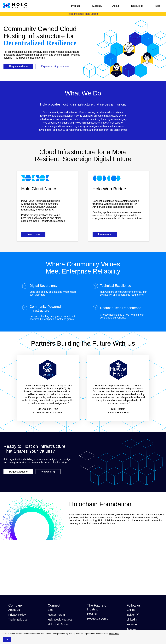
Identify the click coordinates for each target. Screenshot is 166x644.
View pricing (48, 472)
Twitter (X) (133, 615)
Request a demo (18, 66)
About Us (14, 610)
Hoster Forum (56, 615)
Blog (51, 610)
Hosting (92, 614)
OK (7, 639)
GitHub (131, 610)
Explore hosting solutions (55, 66)
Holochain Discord (59, 624)
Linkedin (132, 620)
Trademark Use (18, 620)
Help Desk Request (60, 620)
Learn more (33, 234)
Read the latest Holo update (83, 14)
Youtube (132, 624)
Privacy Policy (17, 615)
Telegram (132, 629)
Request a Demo (98, 619)
